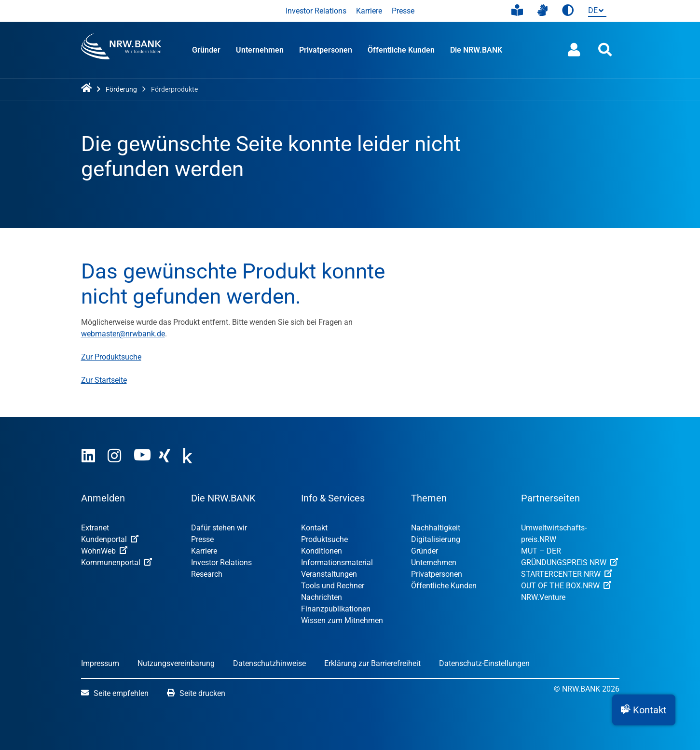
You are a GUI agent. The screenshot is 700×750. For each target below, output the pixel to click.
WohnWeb (104, 551)
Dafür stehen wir (219, 528)
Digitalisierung (436, 539)
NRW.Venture (543, 597)
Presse (403, 11)
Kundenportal (110, 539)
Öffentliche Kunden (401, 50)
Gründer (206, 50)
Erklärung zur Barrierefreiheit (372, 663)
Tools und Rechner (333, 586)
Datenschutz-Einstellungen (484, 663)
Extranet (95, 528)
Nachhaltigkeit (436, 528)
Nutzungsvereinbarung (176, 663)
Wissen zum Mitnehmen (342, 620)
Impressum (100, 663)
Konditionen (322, 551)
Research (207, 574)
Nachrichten (322, 597)
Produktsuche (324, 539)
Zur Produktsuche (111, 357)
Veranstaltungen (329, 574)
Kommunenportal (117, 562)
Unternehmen (260, 50)
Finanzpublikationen (336, 609)
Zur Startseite (104, 380)
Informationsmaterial (337, 562)
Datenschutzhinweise (269, 663)
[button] (644, 710)
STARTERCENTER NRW (567, 574)
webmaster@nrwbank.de (123, 334)
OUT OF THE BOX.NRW (566, 586)
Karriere (369, 11)
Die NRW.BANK (476, 50)
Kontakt (314, 528)
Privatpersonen (326, 50)
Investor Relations (316, 11)
